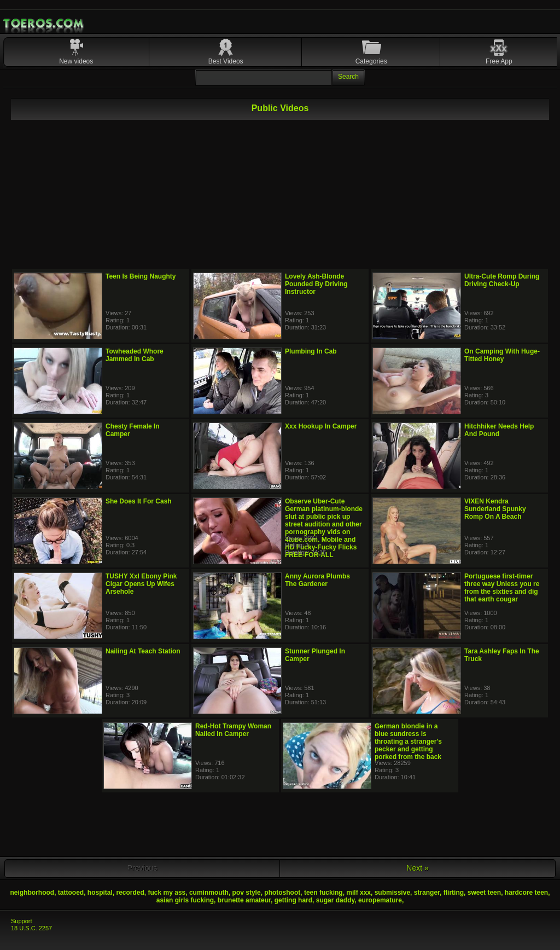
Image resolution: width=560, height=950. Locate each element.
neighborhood (32, 893)
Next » (417, 868)
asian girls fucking (185, 900)
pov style (247, 893)
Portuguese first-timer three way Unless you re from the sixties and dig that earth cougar (502, 588)
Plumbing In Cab (311, 351)
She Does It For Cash (139, 501)
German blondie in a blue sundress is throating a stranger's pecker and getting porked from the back (408, 742)
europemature (380, 900)
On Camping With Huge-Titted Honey (502, 355)
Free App (499, 61)
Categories (371, 61)
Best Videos (226, 61)
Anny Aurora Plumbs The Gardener (317, 580)
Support (22, 921)
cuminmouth (209, 893)
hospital (100, 893)
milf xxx (358, 893)
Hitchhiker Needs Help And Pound (499, 430)
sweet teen (484, 893)
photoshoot (282, 893)
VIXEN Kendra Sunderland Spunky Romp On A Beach (495, 509)
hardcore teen (526, 893)
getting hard (293, 900)
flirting (454, 893)
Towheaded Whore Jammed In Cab (135, 355)
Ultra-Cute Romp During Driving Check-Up (502, 280)
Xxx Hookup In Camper (321, 426)
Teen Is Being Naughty (141, 276)
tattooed (71, 893)
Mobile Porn (44, 24)
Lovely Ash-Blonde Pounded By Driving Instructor (316, 284)
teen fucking (323, 893)
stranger (427, 893)
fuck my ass (167, 893)
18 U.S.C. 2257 (31, 928)
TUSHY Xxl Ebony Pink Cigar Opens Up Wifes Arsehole (141, 584)
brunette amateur (244, 900)
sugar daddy (335, 900)
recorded (130, 893)
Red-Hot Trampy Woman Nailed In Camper (233, 730)
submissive (392, 893)
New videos (76, 61)
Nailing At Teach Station (143, 651)
